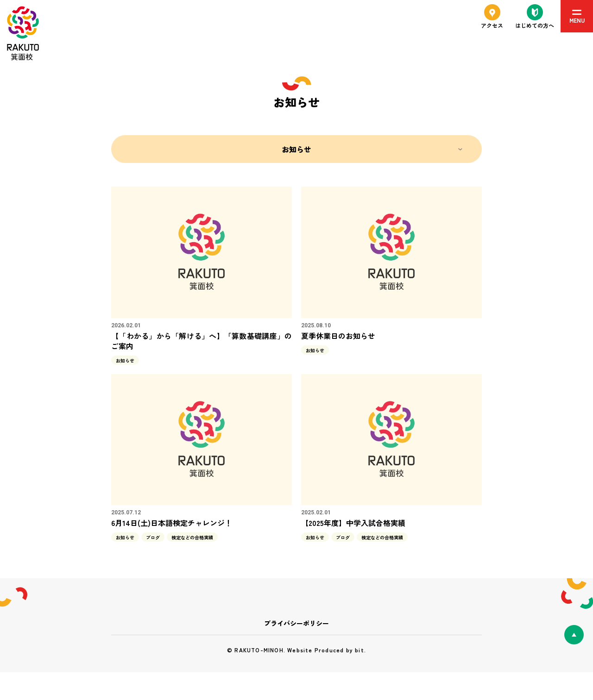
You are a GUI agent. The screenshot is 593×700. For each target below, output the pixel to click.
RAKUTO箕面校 (23, 33)
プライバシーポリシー (296, 623)
